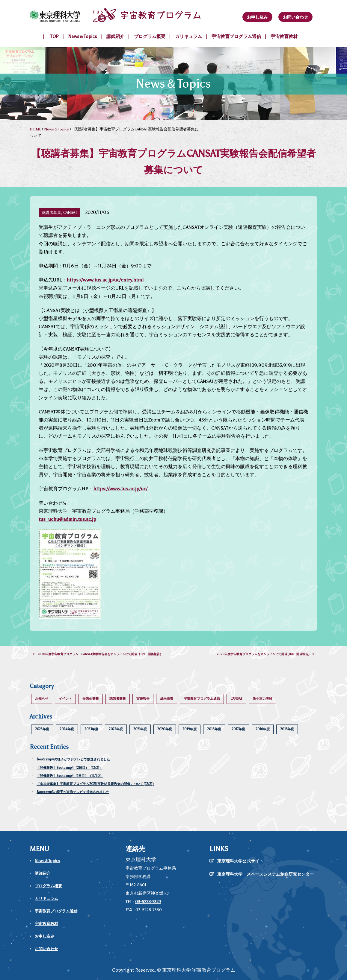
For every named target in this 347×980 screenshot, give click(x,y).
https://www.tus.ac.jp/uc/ (120, 489)
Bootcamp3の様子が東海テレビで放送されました (73, 792)
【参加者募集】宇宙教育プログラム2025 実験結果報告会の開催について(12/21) (95, 784)
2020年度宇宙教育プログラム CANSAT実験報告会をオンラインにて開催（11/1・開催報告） (98, 654)
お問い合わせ (295, 17)
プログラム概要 (150, 36)
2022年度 (116, 729)
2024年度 (67, 729)
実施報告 (143, 699)
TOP (54, 36)
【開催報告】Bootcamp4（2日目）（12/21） (70, 768)
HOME (35, 129)
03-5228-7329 (148, 902)
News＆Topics (83, 36)
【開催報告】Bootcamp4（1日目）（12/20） (70, 776)
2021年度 (140, 729)
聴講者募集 (118, 699)
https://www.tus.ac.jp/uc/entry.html (105, 280)
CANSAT (236, 699)
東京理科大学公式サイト (240, 861)
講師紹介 (115, 36)
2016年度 (263, 729)
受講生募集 (91, 699)
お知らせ (42, 699)
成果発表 (167, 699)
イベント (65, 699)
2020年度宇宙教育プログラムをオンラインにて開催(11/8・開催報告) (265, 654)
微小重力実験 (262, 699)
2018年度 (214, 729)
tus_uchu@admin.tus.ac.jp (67, 519)
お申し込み (257, 17)
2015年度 (287, 729)
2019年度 (190, 729)
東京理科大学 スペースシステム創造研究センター (265, 874)
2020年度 (165, 729)
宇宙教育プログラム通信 (236, 36)
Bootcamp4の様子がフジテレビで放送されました (73, 759)
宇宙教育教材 (284, 36)
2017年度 (238, 729)
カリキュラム (188, 36)
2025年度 (42, 729)
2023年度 (91, 729)
